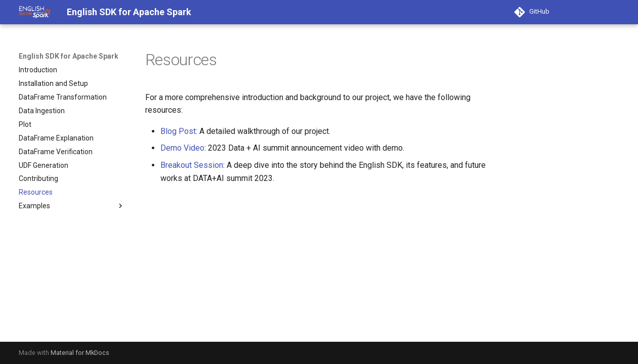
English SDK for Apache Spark (69, 56)
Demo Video (182, 148)
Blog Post (178, 131)
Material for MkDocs (80, 353)
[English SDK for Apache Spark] (35, 12)
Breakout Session (192, 165)
